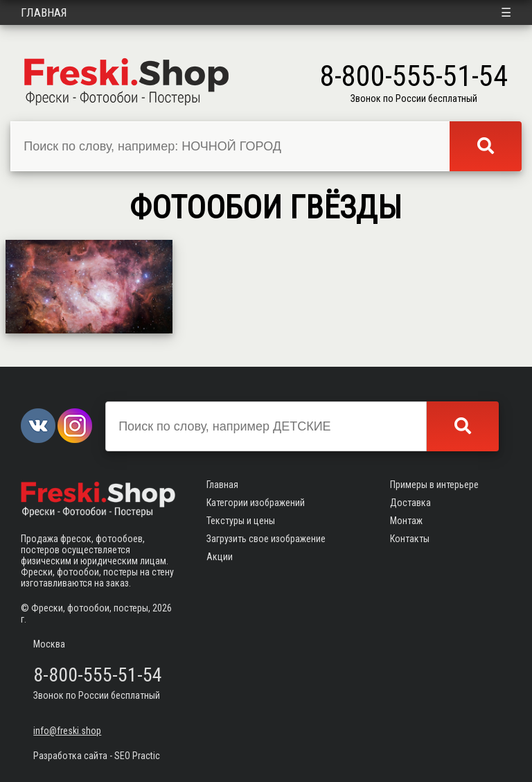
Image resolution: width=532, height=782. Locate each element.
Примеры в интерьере (434, 485)
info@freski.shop (67, 731)
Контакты (410, 539)
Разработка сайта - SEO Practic (97, 756)
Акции (220, 557)
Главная (44, 12)
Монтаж (406, 521)
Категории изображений (256, 503)
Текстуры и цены (241, 521)
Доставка (410, 503)
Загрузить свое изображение (266, 539)
